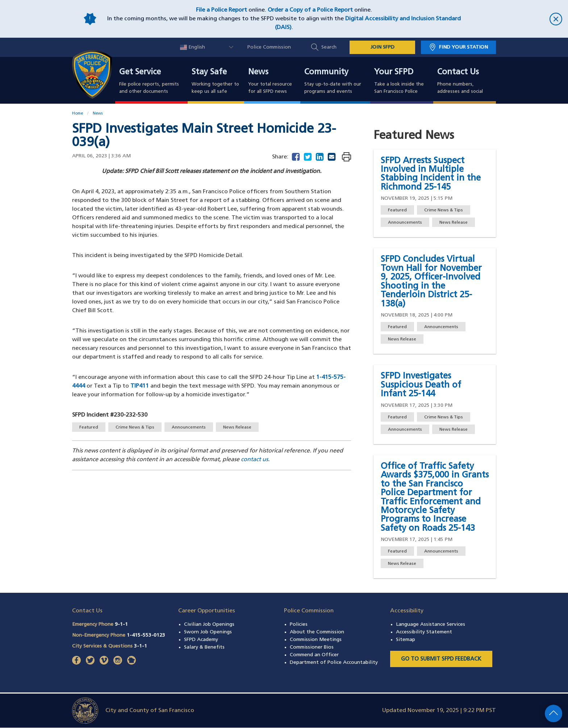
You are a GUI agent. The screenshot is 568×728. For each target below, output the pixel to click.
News (258, 73)
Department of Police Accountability (334, 663)
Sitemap (406, 640)
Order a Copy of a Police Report (310, 10)
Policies (299, 624)
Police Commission (269, 47)
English (193, 47)
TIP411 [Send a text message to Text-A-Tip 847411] (140, 386)
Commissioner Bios (312, 647)
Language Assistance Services (431, 624)
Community (326, 73)
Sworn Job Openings (208, 632)
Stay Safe (209, 73)
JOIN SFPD (383, 47)
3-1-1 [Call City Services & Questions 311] (141, 646)
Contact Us (458, 73)
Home (78, 114)
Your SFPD (394, 73)
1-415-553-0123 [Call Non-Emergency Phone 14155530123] (146, 635)
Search (329, 47)
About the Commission (317, 632)
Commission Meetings (316, 640)
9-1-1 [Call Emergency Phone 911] (121, 624)
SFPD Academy (201, 640)
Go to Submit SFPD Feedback (441, 659)
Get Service (140, 73)
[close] (516, 19)
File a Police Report (222, 10)
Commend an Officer (314, 655)
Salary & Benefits (204, 647)
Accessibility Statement (424, 632)
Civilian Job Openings (209, 624)
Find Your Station (463, 47)
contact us (254, 460)
